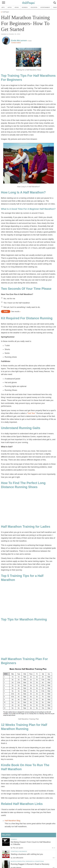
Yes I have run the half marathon (17, 303)
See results (15, 311)
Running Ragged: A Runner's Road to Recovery (30, 864)
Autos (10, 7)
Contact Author (16, 43)
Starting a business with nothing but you (27, 854)
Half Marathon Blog (12, 821)
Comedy (14, 839)
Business (25, 7)
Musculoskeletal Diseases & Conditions (27, 861)
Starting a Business (19, 851)
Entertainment (45, 7)
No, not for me (9, 299)
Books (17, 7)
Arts (3, 7)
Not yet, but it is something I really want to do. (22, 307)
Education (34, 7)
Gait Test (31, 413)
